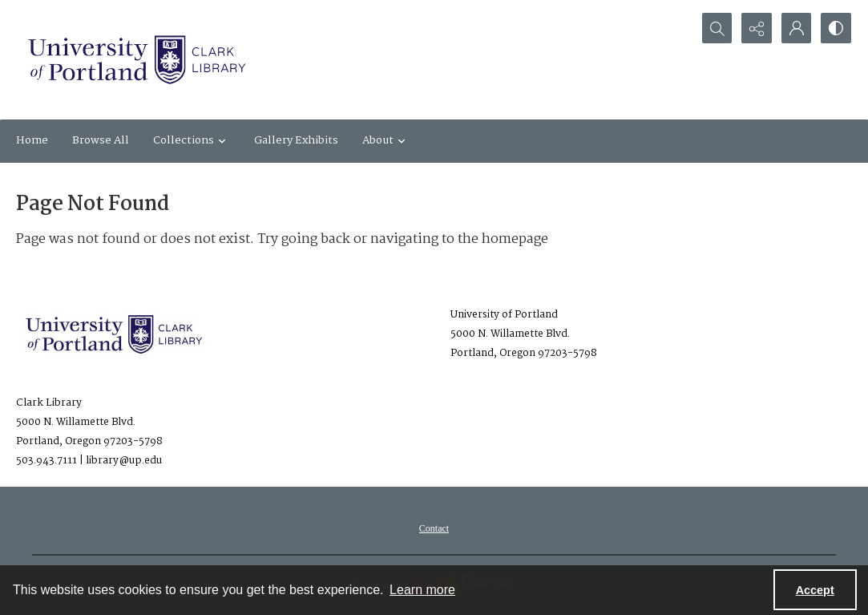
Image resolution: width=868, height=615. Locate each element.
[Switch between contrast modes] (836, 28)
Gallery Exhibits (296, 140)
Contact (434, 528)
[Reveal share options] (756, 28)
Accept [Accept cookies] (815, 590)
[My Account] (796, 28)
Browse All (101, 140)
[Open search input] (716, 28)
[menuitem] (434, 528)
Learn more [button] (422, 590)
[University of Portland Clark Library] (136, 60)
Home (32, 140)
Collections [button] (192, 140)
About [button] (386, 140)
